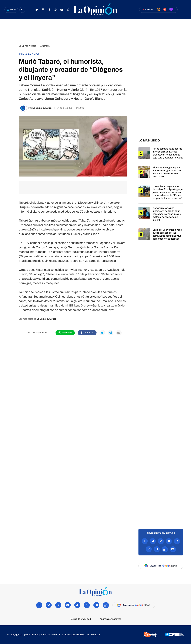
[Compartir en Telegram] (111, 333)
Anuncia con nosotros (111, 619)
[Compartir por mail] (119, 333)
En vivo (149, 10)
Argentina (45, 46)
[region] (95, 31)
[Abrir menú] (11, 10)
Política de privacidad (80, 619)
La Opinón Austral (27, 46)
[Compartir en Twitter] (102, 333)
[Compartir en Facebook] (87, 333)
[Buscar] (22, 10)
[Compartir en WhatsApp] (65, 333)
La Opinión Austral (42, 108)
